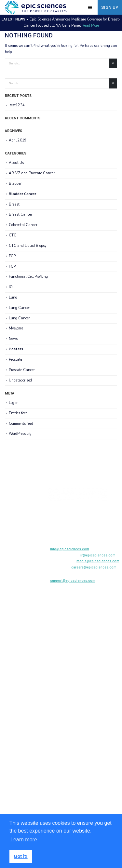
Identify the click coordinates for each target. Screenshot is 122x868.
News (13, 339)
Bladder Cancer (22, 194)
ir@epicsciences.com (98, 555)
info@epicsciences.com (70, 549)
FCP (12, 256)
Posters (16, 349)
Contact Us (12, 554)
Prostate (15, 360)
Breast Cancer (20, 214)
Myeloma (16, 329)
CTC (13, 235)
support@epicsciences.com (73, 581)
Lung (13, 297)
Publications (14, 525)
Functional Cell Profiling (28, 277)
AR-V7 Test (12, 511)
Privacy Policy (15, 561)
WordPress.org (20, 434)
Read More (90, 26)
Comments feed (21, 424)
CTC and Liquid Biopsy (28, 246)
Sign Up (110, 7)
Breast (14, 204)
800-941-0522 (92, 533)
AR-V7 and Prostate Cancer (32, 173)
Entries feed (18, 413)
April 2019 (18, 140)
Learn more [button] (24, 840)
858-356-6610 (83, 525)
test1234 (17, 105)
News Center (14, 533)
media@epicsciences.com (98, 561)
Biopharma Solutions (20, 518)
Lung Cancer (19, 308)
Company (11, 539)
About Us (16, 163)
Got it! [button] (20, 856)
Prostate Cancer (22, 370)
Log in (14, 403)
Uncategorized (20, 380)
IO (11, 287)
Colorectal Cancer (23, 225)
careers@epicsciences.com (94, 567)
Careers (10, 547)
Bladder (15, 184)
